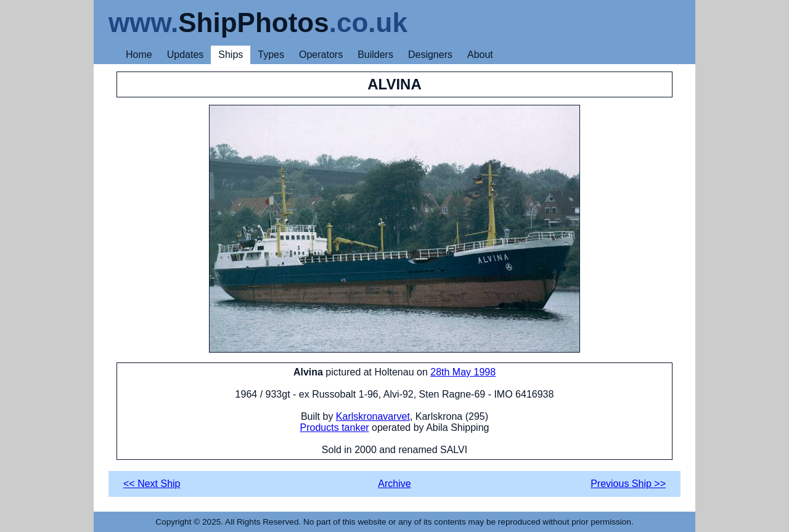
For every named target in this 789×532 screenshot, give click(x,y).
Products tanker (335, 428)
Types (271, 55)
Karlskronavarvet (373, 416)
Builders (375, 55)
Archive (394, 484)
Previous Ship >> (628, 484)
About (480, 55)
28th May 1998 (463, 372)
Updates (186, 55)
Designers (430, 55)
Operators (321, 55)
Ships (231, 55)
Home (139, 55)
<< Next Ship (152, 484)
